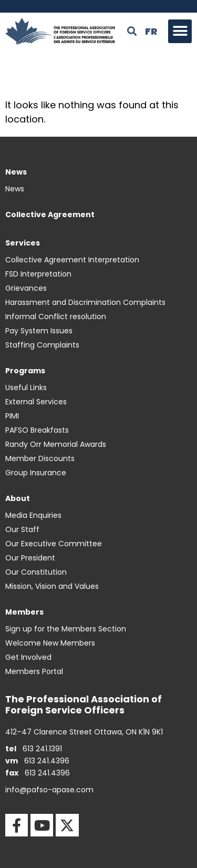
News (15, 189)
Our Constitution (36, 572)
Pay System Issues (39, 331)
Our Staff (22, 529)
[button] (180, 31)
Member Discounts (40, 458)
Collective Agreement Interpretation (72, 260)
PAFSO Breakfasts (37, 430)
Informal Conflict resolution (56, 316)
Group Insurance (36, 473)
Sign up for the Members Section (66, 629)
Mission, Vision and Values (52, 586)
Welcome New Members (50, 643)
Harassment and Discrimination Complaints (85, 302)
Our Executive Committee (54, 544)
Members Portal (34, 671)
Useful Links (26, 387)
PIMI (12, 416)
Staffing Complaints (42, 345)
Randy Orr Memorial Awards (56, 444)
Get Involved (28, 657)
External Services (36, 402)
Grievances (26, 288)
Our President (30, 558)
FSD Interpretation (38, 274)
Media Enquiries (33, 515)
